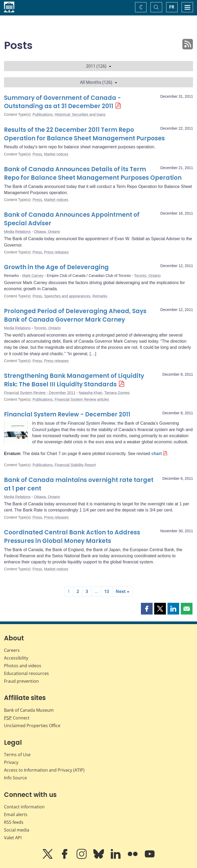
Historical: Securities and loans (80, 114)
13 (107, 591)
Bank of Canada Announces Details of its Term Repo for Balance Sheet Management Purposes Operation (93, 173)
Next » (123, 591)
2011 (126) (98, 66)
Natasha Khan (91, 393)
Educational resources (26, 673)
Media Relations (17, 232)
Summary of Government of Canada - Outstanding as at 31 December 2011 (62, 102)
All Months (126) (98, 82)
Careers (12, 650)
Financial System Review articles (82, 399)
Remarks (100, 296)
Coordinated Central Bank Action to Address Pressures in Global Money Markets (72, 537)
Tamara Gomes (117, 393)
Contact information (24, 807)
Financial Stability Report (75, 465)
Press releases (56, 252)
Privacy (11, 762)
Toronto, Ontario (147, 276)
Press (37, 154)
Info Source (15, 778)
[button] (147, 609)
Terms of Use (17, 755)
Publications (43, 114)
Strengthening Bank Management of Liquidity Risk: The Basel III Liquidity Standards (74, 380)
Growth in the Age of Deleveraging (56, 267)
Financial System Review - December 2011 (40, 393)
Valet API (13, 838)
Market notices (56, 154)
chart (156, 454)
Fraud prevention (21, 681)
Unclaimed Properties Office (32, 726)
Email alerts (16, 814)
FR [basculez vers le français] (172, 7)
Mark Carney (33, 276)
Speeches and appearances (67, 296)
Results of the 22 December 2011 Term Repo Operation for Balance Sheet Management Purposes (84, 134)
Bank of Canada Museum (29, 710)
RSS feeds (14, 822)
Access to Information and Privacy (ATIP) (44, 770)
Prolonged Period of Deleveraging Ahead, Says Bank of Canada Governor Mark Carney (75, 315)
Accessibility (16, 658)
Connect (17, 718)
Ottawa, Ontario (47, 232)
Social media (17, 830)
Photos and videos (23, 666)
